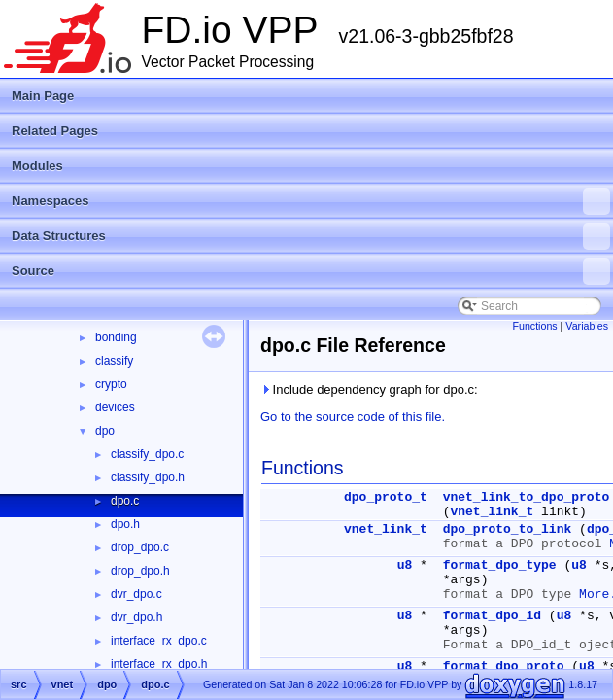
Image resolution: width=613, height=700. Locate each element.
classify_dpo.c (147, 454)
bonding (116, 337)
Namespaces (311, 201)
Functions (534, 326)
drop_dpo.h (140, 571)
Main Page (43, 96)
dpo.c (125, 501)
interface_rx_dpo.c (159, 641)
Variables (587, 326)
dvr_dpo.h (136, 617)
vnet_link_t (492, 512)
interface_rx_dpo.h (159, 664)
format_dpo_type (500, 565)
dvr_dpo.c (136, 594)
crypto (111, 384)
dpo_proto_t (386, 497)
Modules (37, 166)
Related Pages (55, 131)
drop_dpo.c (140, 547)
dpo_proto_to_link (508, 529)
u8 (405, 565)
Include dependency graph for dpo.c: (369, 389)
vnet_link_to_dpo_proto (527, 497)
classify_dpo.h (148, 477)
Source (311, 271)
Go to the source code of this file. (353, 417)
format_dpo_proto (504, 666)
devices (115, 407)
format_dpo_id (492, 616)
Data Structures (311, 236)
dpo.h (125, 524)
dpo (105, 431)
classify (114, 361)
